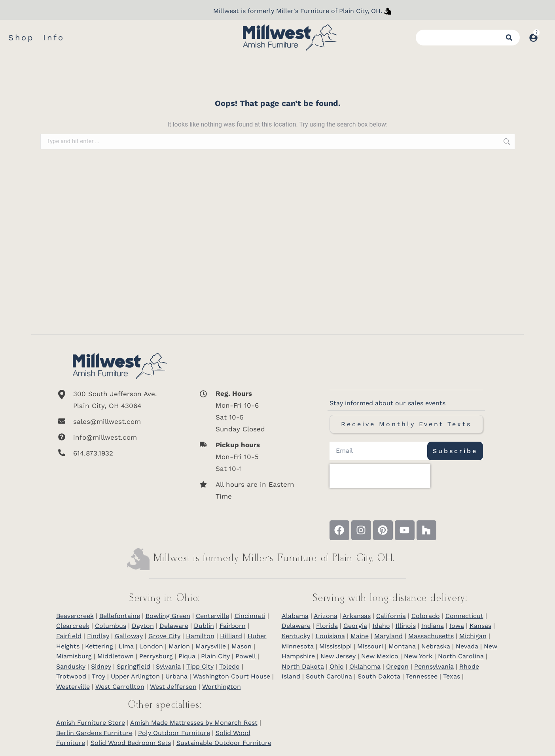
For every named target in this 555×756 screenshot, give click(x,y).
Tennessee (422, 676)
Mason (242, 646)
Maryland (388, 636)
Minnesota (298, 646)
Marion (179, 646)
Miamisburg (74, 656)
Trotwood (71, 676)
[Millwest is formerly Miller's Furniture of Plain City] (388, 11)
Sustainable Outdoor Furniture (224, 743)
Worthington (222, 687)
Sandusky (71, 666)
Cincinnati (250, 616)
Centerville (212, 616)
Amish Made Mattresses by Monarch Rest (194, 723)
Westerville (73, 687)
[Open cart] (546, 34)
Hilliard (231, 636)
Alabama (295, 616)
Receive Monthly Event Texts (406, 424)
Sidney (101, 666)
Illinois (406, 626)
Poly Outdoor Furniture (174, 733)
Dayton (143, 626)
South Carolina (329, 676)
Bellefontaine (120, 616)
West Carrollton (120, 687)
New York (418, 656)
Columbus (111, 626)
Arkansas (357, 616)
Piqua (187, 656)
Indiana (433, 626)
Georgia (355, 626)
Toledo (229, 666)
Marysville (211, 646)
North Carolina (461, 656)
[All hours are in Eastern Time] (250, 490)
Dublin (204, 626)
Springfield (134, 666)
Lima (126, 646)
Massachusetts (431, 636)
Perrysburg (156, 656)
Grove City (164, 636)
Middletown (116, 656)
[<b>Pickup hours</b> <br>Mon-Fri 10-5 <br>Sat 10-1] (250, 457)
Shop (21, 38)
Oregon (397, 666)
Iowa (457, 626)
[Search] (510, 38)
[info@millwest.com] (120, 437)
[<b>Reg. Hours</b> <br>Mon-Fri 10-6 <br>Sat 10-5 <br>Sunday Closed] (250, 411)
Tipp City (200, 666)
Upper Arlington (135, 676)
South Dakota (379, 676)
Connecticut (464, 616)
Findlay (98, 636)
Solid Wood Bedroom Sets (131, 743)
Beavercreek (75, 616)
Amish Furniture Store (91, 723)
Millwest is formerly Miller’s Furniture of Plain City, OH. (274, 558)
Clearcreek (73, 626)
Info (54, 38)
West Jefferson (173, 687)
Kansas (480, 626)
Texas (452, 676)
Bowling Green (168, 616)
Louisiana (330, 636)
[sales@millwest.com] (120, 421)
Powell (245, 656)
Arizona (326, 616)
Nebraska (436, 646)
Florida (327, 626)
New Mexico (380, 656)
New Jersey (338, 656)
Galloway (129, 636)
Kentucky (296, 636)
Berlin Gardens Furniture (94, 733)
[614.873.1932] (120, 453)
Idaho (381, 626)
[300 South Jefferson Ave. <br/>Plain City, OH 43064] (120, 400)
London (151, 646)
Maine (360, 636)
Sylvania (168, 666)
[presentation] (380, 476)
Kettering (99, 646)
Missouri (370, 646)
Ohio (337, 666)
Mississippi (335, 646)
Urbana (176, 676)
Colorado (426, 616)
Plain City (215, 656)
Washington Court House (232, 676)
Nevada (467, 646)
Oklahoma (365, 666)
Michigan (473, 636)
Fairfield (69, 636)
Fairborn (233, 626)
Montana (402, 646)
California (391, 616)
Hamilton (200, 636)
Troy (98, 676)
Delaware (174, 626)
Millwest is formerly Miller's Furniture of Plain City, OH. (298, 11)
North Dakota (303, 666)
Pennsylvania (434, 666)
